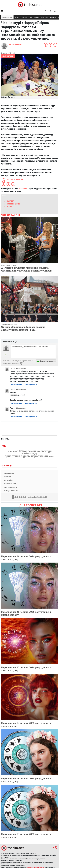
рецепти (52, 457)
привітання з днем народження (27, 456)
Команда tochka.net (11, 491)
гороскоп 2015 (15, 451)
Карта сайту (8, 480)
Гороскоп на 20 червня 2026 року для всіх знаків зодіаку (26, 669)
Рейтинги (45, 17)
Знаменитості (7, 17)
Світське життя (26, 17)
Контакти (7, 477)
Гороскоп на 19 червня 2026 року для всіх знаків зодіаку (26, 724)
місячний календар (29, 454)
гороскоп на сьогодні (38, 451)
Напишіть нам (9, 473)
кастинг (10, 201)
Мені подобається (31, 385)
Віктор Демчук (15, 44)
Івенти (37, 17)
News (17, 17)
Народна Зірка (13, 204)
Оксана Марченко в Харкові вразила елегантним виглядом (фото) (23, 328)
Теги (5, 446)
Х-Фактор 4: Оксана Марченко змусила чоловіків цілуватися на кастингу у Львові (27, 269)
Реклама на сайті (10, 484)
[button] (51, 11)
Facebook (23, 189)
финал (9, 207)
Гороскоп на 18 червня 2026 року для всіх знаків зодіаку (26, 780)
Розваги (53, 17)
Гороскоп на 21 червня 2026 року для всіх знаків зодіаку (26, 558)
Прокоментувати (16, 385)
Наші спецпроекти (10, 487)
